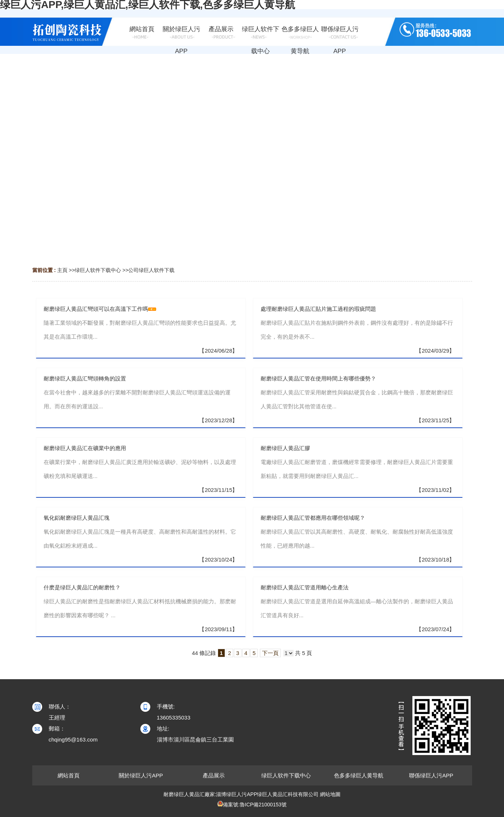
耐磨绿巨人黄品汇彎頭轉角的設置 (85, 378)
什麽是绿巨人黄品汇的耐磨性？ (82, 587)
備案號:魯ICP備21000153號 (255, 805)
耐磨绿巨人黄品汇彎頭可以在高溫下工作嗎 (96, 309)
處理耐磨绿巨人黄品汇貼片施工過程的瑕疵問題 (318, 309)
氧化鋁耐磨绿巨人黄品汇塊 (77, 518)
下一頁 (270, 653)
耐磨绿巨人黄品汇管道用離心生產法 (305, 587)
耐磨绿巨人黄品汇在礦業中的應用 (85, 448)
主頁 (62, 270)
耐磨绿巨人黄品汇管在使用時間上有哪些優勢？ (318, 378)
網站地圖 (330, 794)
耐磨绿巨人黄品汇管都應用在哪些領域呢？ (313, 518)
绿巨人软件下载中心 (98, 270)
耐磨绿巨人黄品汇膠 (285, 448)
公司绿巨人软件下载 (151, 270)
